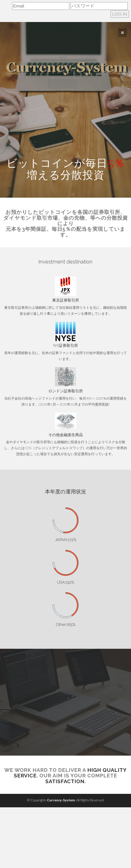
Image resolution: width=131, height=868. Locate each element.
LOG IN (120, 14)
